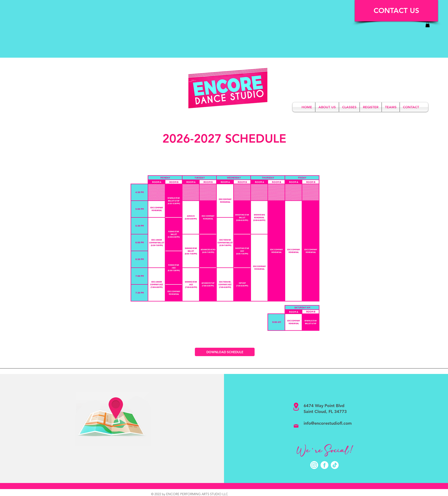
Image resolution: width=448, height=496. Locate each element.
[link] (428, 25)
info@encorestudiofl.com (328, 423)
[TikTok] (335, 465)
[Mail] (296, 426)
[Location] (296, 407)
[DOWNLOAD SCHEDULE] (225, 352)
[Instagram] (314, 465)
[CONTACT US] (396, 11)
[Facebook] (324, 465)
